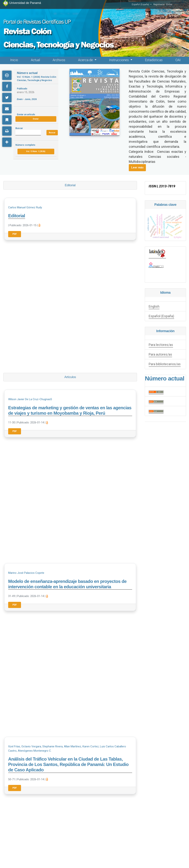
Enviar (36, 119)
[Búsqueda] (28, 133)
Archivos (59, 60)
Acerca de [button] (86, 60)
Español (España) (142, 4)
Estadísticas (154, 60)
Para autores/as (160, 354)
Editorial (17, 216)
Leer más (137, 167)
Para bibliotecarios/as (165, 364)
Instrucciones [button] (119, 60)
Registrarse (159, 4)
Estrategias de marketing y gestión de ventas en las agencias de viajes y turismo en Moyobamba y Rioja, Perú (70, 410)
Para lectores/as (161, 345)
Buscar (52, 133)
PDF (15, 234)
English (154, 306)
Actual (35, 60)
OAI (178, 60)
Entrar (169, 4)
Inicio (14, 60)
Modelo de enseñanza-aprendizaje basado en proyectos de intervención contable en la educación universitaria (67, 584)
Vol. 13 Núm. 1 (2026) (36, 151)
